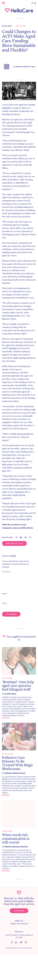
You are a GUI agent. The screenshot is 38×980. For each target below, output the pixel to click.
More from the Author (14, 543)
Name (5, 594)
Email (5, 603)
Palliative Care (8, 754)
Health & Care (21, 26)
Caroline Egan (10, 694)
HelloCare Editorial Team (25, 67)
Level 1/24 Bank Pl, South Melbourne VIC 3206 (19, 936)
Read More (6, 718)
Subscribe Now (19, 911)
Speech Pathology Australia (16, 846)
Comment (6, 572)
